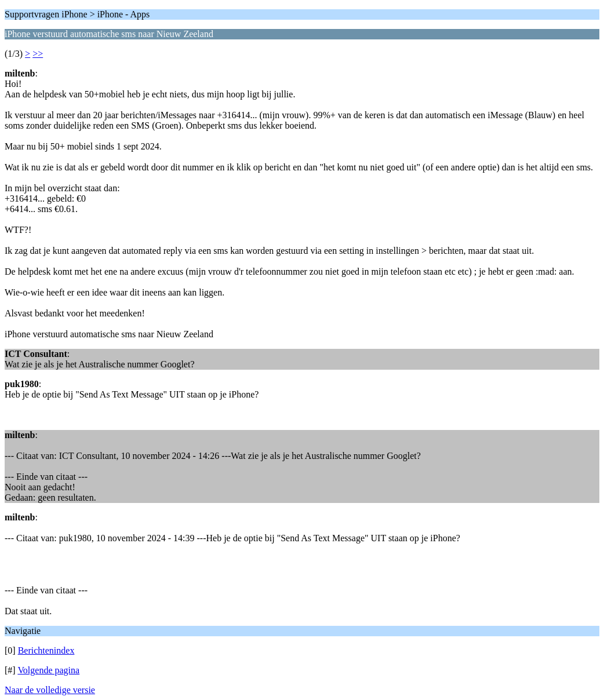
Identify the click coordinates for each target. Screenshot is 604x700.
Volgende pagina (48, 670)
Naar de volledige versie (50, 690)
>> (38, 54)
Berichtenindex (46, 650)
